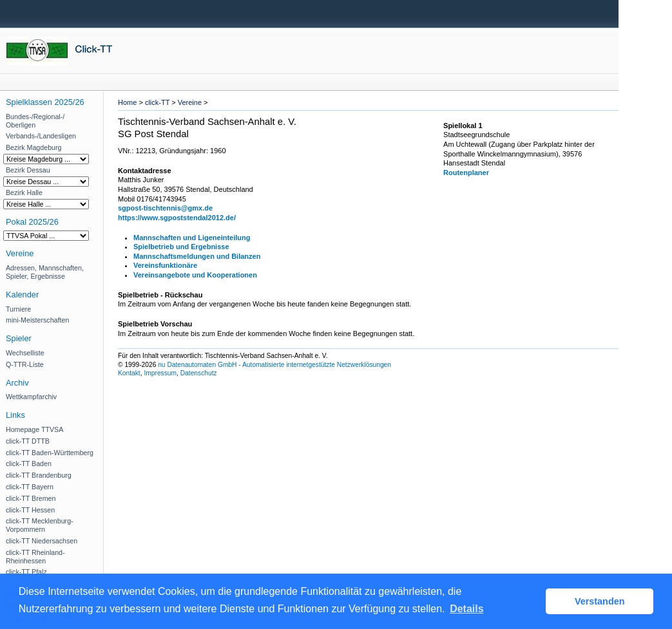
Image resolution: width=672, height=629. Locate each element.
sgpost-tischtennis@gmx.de (165, 208)
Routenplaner (466, 173)
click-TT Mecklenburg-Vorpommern (40, 525)
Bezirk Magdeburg (34, 147)
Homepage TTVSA (34, 429)
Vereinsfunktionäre (165, 265)
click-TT (157, 102)
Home (127, 102)
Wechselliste (25, 353)
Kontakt (129, 373)
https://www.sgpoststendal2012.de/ (177, 218)
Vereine (190, 102)
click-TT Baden (29, 464)
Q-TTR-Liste (25, 364)
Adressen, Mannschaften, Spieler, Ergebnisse (45, 272)
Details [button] (466, 609)
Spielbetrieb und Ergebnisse (181, 247)
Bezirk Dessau (28, 170)
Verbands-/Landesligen (41, 136)
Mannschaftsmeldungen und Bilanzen (197, 256)
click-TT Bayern (30, 487)
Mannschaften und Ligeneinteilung (192, 238)
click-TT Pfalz (26, 572)
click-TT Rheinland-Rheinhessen (35, 557)
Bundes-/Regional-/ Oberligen (35, 121)
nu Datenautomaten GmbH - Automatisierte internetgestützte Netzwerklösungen (274, 365)
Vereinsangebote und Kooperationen (195, 275)
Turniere (18, 309)
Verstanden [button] (600, 601)
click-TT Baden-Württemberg (50, 453)
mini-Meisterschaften (37, 320)
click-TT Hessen (30, 510)
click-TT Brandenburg (39, 475)
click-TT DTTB (28, 441)
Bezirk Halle (24, 192)
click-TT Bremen (31, 498)
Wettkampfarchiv (31, 397)
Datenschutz (199, 373)
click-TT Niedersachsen (42, 541)
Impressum (160, 373)
